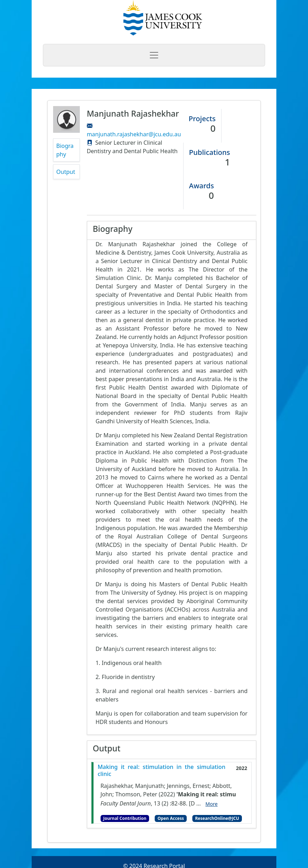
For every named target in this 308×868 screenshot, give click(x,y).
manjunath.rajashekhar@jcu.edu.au (134, 134)
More (211, 804)
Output (66, 172)
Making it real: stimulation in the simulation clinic (162, 770)
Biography (65, 150)
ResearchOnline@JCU (217, 818)
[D (192, 803)
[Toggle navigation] (154, 55)
